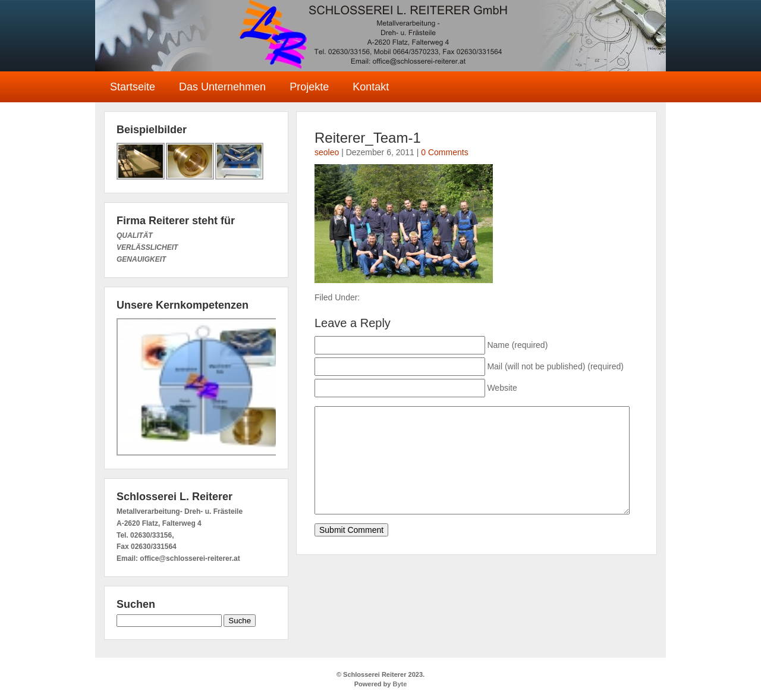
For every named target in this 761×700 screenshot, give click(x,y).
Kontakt (371, 87)
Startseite (133, 87)
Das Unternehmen (222, 87)
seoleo (327, 152)
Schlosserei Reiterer (380, 36)
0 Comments (444, 152)
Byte (399, 684)
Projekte (309, 87)
